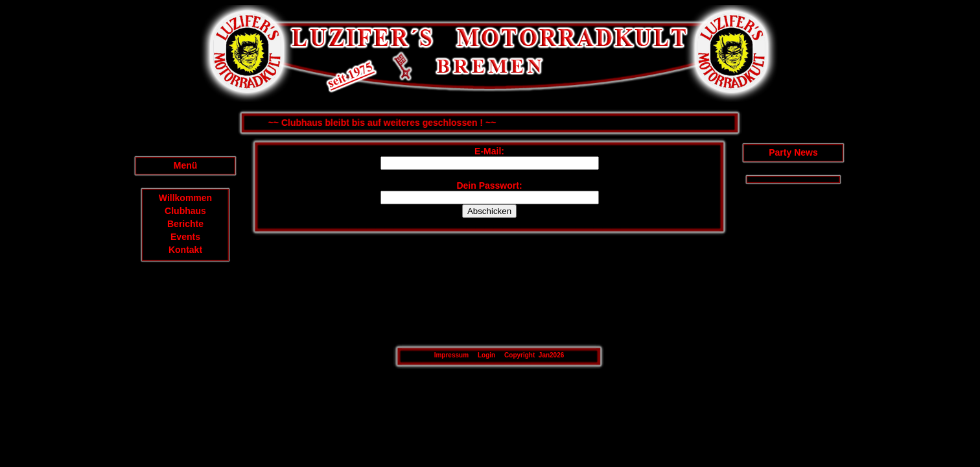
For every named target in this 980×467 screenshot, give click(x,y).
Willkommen (185, 198)
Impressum (451, 355)
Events (185, 237)
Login (486, 355)
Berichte (185, 224)
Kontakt (185, 250)
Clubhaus (185, 211)
